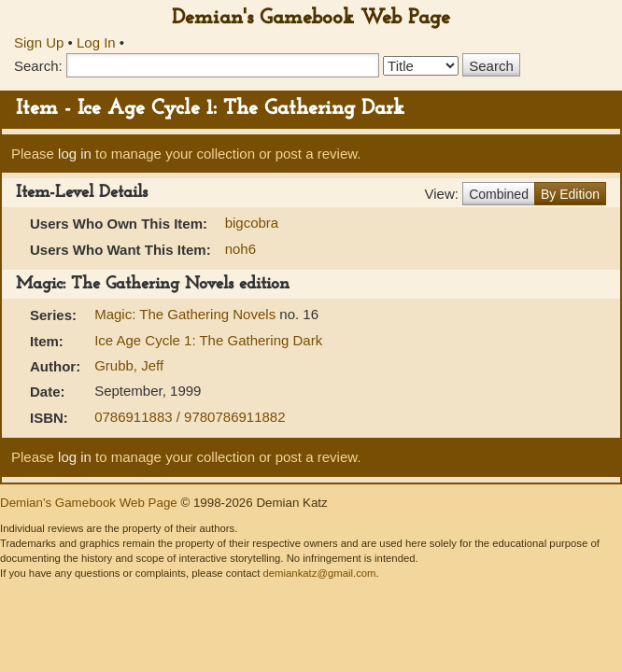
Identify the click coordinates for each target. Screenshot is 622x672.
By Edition (570, 194)
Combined (499, 194)
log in (75, 154)
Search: (38, 66)
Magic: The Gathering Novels (187, 314)
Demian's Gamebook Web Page (311, 18)
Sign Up (39, 42)
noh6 (240, 249)
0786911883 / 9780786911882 (190, 417)
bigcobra (252, 223)
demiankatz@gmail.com (319, 573)
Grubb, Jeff (129, 365)
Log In (96, 42)
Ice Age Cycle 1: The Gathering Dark (208, 340)
